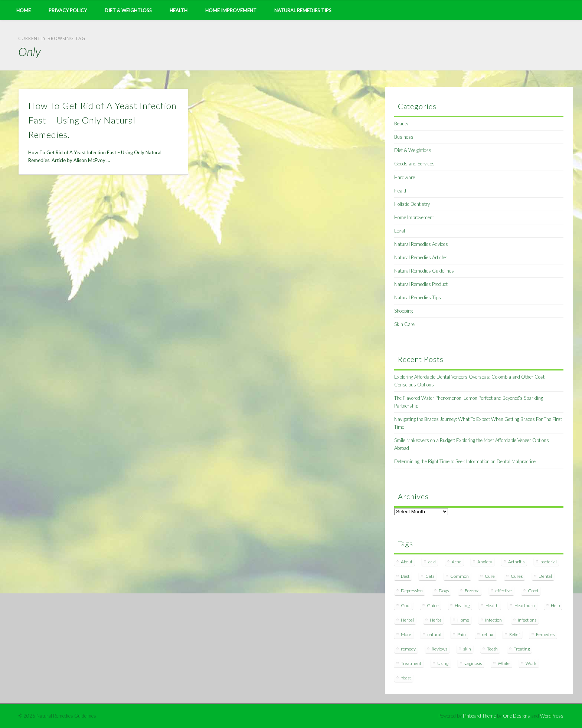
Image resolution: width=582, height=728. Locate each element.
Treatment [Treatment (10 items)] (411, 663)
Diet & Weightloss (128, 10)
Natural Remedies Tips (303, 10)
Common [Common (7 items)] (460, 576)
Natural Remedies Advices (421, 244)
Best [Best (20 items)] (405, 576)
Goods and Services (414, 164)
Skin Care (404, 324)
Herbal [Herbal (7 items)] (407, 620)
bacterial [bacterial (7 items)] (549, 562)
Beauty (401, 123)
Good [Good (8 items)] (533, 591)
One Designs (516, 716)
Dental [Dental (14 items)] (545, 576)
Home (24, 10)
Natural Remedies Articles (421, 257)
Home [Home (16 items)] (463, 620)
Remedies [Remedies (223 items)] (545, 634)
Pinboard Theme (479, 716)
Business (404, 137)
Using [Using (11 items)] (443, 663)
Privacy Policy (68, 10)
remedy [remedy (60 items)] (408, 649)
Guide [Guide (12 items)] (433, 605)
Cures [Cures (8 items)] (517, 576)
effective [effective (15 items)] (504, 591)
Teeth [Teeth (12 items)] (492, 649)
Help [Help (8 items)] (555, 605)
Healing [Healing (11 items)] (462, 605)
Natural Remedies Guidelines (424, 271)
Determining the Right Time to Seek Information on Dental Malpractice (465, 461)
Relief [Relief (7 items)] (515, 634)
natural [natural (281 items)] (434, 634)
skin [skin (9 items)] (467, 649)
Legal (400, 231)
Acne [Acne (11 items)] (457, 562)
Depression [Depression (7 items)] (412, 591)
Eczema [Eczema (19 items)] (472, 591)
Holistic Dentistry (412, 204)
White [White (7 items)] (504, 663)
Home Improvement (231, 10)
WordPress (552, 716)
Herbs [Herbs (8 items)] (436, 620)
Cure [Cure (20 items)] (490, 576)
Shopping (403, 311)
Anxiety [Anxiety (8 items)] (485, 562)
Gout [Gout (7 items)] (406, 605)
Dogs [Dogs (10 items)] (444, 591)
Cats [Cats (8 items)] (430, 576)
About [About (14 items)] (407, 562)
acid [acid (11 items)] (432, 562)
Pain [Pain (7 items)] (462, 634)
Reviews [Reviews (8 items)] (439, 649)
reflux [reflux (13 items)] (488, 634)
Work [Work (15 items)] (531, 663)
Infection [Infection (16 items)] (493, 620)
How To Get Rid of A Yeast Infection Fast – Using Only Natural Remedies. (102, 120)
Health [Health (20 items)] (492, 605)
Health (179, 10)
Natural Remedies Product (421, 284)
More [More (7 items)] (406, 634)
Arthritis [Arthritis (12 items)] (516, 562)
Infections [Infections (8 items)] (527, 620)
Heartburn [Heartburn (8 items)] (525, 605)
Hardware (405, 177)
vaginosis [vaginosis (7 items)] (473, 663)
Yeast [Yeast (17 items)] (406, 678)
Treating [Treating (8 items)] (522, 649)
